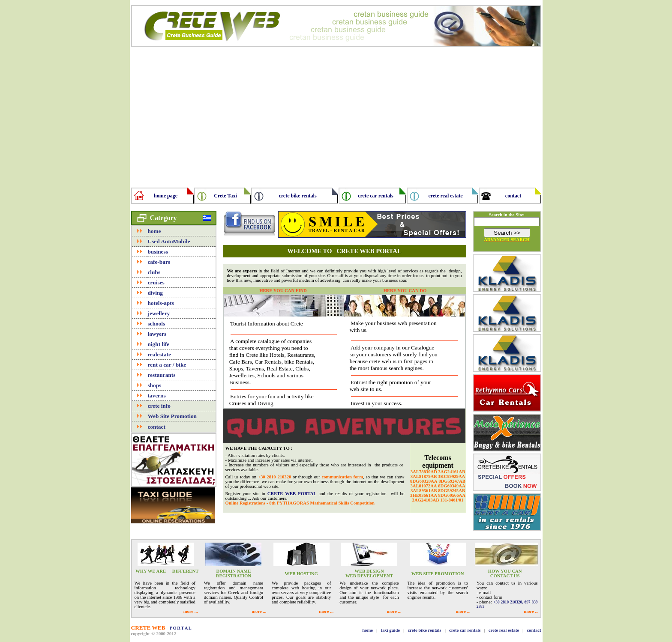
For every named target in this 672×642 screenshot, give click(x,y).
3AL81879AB (424, 476)
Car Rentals (268, 362)
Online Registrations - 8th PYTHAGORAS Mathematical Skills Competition (300, 503)
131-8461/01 (452, 500)
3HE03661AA (424, 495)
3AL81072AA (423, 486)
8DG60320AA (424, 481)
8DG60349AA (451, 486)
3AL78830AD (424, 472)
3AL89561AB (424, 491)
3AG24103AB (426, 500)
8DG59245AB (451, 491)
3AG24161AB (452, 472)
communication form (342, 477)
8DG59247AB (452, 481)
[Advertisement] (336, 114)
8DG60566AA (452, 495)
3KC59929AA (451, 476)
